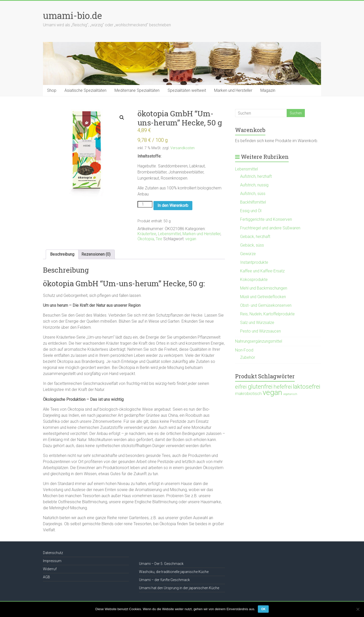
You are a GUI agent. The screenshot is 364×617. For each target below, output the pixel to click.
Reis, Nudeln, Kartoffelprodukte (267, 314)
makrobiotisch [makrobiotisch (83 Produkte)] (248, 393)
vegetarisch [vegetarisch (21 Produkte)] (290, 394)
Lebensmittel (169, 234)
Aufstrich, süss (253, 194)
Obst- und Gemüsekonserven (266, 305)
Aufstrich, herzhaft (256, 176)
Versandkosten (183, 148)
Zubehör (248, 357)
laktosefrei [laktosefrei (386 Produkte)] (307, 387)
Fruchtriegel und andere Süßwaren (270, 228)
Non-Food (244, 350)
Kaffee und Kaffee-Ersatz (262, 271)
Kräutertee (147, 234)
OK (263, 609)
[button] (122, 118)
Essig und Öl (251, 211)
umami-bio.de (72, 15)
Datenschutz (53, 553)
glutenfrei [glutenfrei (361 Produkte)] (260, 387)
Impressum (52, 561)
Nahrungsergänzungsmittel (259, 341)
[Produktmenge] (145, 204)
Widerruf (50, 569)
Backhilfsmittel (253, 202)
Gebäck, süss (252, 245)
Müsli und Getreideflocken (263, 297)
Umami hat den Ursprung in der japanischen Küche (179, 588)
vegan (191, 239)
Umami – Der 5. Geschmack (161, 564)
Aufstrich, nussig (254, 185)
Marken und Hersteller (233, 90)
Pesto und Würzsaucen (260, 331)
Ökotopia (146, 239)
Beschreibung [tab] (62, 254)
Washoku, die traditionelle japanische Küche (174, 572)
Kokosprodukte (254, 280)
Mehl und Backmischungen (264, 288)
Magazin (268, 90)
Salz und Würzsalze (257, 323)
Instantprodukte (254, 262)
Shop (52, 90)
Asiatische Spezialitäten (85, 90)
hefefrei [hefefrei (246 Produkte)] (283, 387)
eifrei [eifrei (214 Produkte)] (241, 387)
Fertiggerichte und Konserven (266, 219)
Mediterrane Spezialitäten (137, 90)
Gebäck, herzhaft (255, 237)
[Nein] (358, 609)
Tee (159, 239)
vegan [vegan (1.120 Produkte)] (272, 392)
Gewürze (248, 254)
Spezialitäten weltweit (187, 90)
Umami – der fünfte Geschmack (164, 580)
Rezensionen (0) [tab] (96, 254)
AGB (47, 577)
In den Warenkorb (173, 205)
